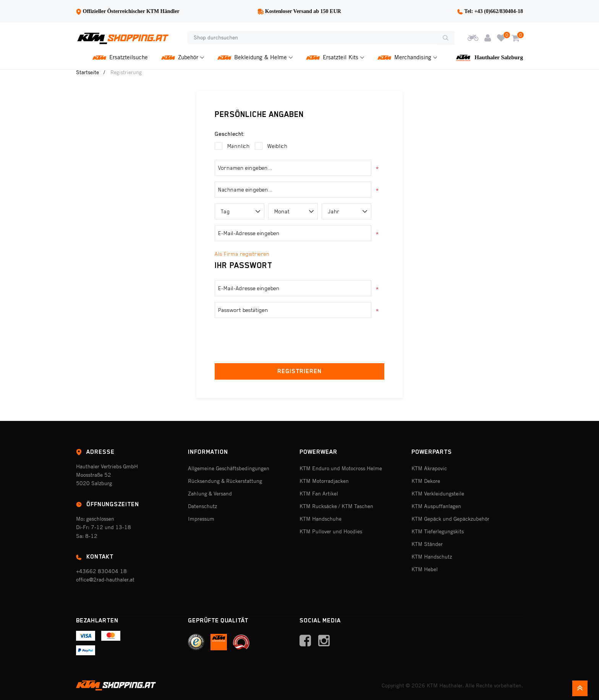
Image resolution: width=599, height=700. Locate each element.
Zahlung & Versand (210, 494)
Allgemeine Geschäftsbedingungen (229, 468)
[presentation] (299, 339)
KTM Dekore (426, 481)
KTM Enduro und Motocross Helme (341, 468)
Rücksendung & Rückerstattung (225, 481)
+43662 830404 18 (101, 571)
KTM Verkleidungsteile (438, 494)
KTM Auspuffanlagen (436, 506)
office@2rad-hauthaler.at (105, 580)
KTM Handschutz (432, 557)
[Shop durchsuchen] (312, 38)
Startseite (87, 72)
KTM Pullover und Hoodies (331, 531)
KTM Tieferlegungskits (438, 531)
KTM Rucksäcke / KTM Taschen (336, 506)
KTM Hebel (425, 569)
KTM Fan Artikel (319, 494)
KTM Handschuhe (321, 519)
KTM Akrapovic (429, 468)
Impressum (201, 519)
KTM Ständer (427, 544)
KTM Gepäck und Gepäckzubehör (450, 519)
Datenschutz (202, 506)
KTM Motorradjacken (324, 481)
